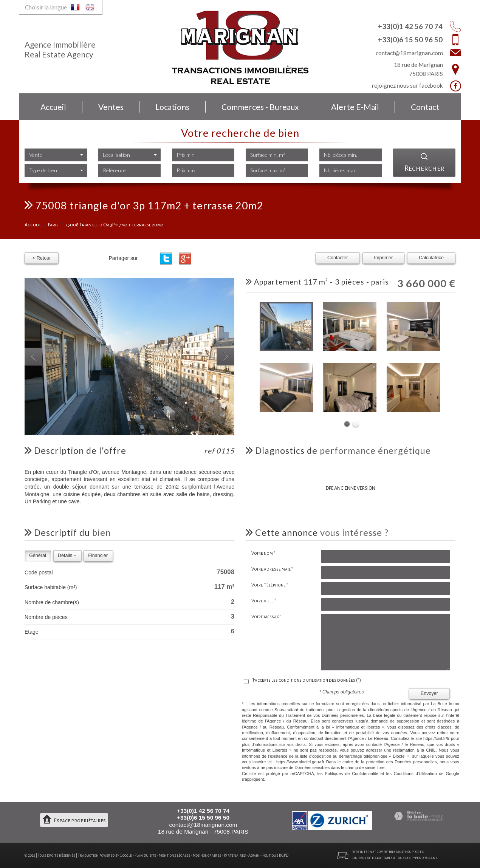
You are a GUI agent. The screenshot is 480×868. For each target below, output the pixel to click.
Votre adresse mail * (272, 569)
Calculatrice (431, 258)
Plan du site (145, 855)
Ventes (111, 107)
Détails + (67, 555)
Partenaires (235, 855)
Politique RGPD (275, 855)
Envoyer (429, 693)
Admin (254, 855)
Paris (53, 225)
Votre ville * (264, 601)
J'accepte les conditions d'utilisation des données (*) (307, 680)
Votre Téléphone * (270, 585)
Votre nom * (263, 553)
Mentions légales (174, 855)
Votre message (266, 617)
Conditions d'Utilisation (415, 774)
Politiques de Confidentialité (352, 774)
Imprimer (384, 258)
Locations (172, 107)
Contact (425, 107)
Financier (98, 555)
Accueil (53, 107)
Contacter (338, 258)
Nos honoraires (207, 855)
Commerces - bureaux (260, 107)
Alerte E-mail (355, 107)
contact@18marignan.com (409, 53)
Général (38, 555)
